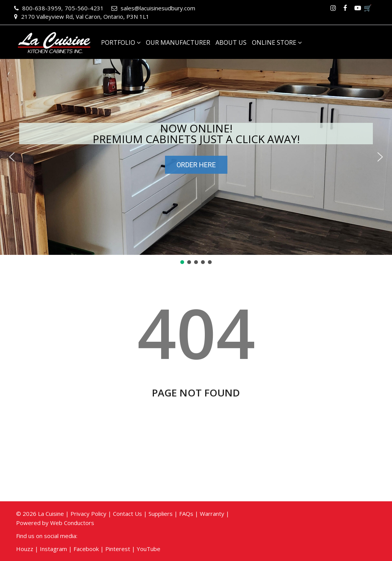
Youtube (358, 8)
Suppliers (161, 514)
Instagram (333, 8)
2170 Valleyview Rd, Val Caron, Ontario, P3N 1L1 (82, 16)
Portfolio (121, 42)
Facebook (345, 8)
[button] (12, 157)
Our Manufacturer (178, 42)
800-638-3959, (38, 8)
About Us (231, 42)
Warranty (212, 514)
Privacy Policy (88, 514)
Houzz (25, 549)
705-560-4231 (84, 8)
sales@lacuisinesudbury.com (153, 8)
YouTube (149, 549)
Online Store (277, 42)
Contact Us (127, 514)
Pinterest (118, 549)
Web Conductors (72, 523)
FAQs (186, 514)
